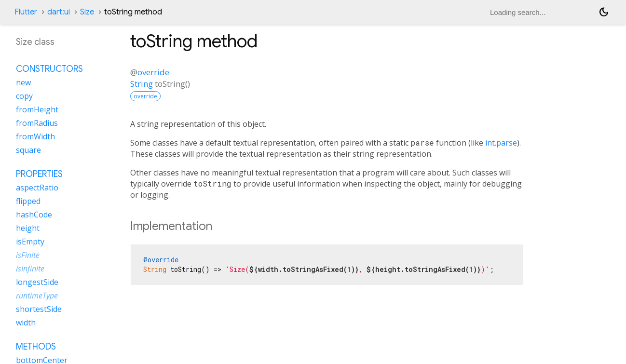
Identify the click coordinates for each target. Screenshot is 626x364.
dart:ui (59, 12)
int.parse (501, 143)
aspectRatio (37, 188)
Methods (36, 347)
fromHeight (37, 109)
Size (87, 12)
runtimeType (37, 296)
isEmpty (30, 242)
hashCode (34, 215)
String (142, 84)
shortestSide (39, 309)
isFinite (28, 255)
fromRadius (37, 123)
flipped (28, 201)
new (23, 82)
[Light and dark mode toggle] (604, 12)
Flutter (26, 12)
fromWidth (35, 136)
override (153, 72)
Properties (39, 174)
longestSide (37, 282)
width (26, 323)
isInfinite (30, 269)
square (28, 150)
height (28, 228)
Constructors (49, 69)
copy (24, 96)
